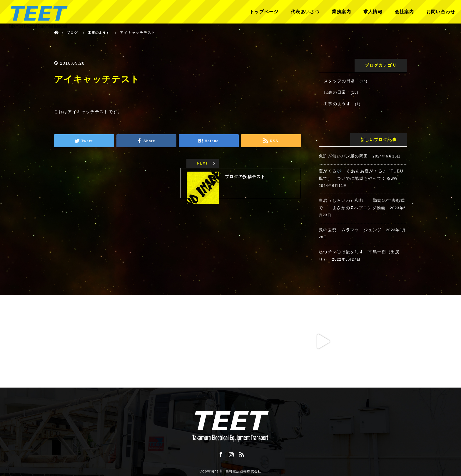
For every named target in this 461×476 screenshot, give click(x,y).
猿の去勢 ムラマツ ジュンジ (350, 230)
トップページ (264, 12)
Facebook (220, 453)
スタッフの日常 (340, 81)
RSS (241, 453)
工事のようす (337, 104)
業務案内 (342, 12)
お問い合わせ (441, 12)
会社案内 (405, 12)
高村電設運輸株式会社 (243, 467)
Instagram (230, 453)
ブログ (73, 33)
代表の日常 (335, 92)
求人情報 (373, 12)
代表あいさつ (305, 12)
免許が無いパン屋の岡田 (344, 156)
